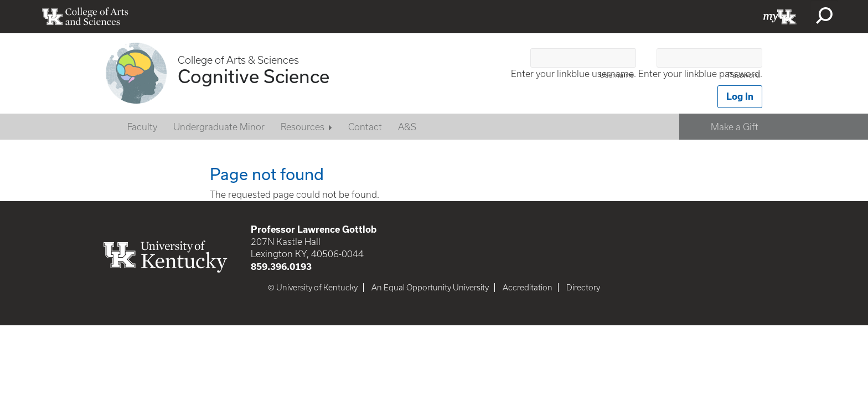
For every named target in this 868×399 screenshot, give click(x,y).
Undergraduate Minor (219, 127)
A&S (407, 127)
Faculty (142, 127)
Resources (303, 127)
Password (744, 75)
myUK (780, 17)
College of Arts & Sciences (238, 60)
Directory (583, 288)
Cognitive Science (254, 76)
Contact (365, 127)
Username (617, 75)
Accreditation (528, 288)
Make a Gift (735, 127)
